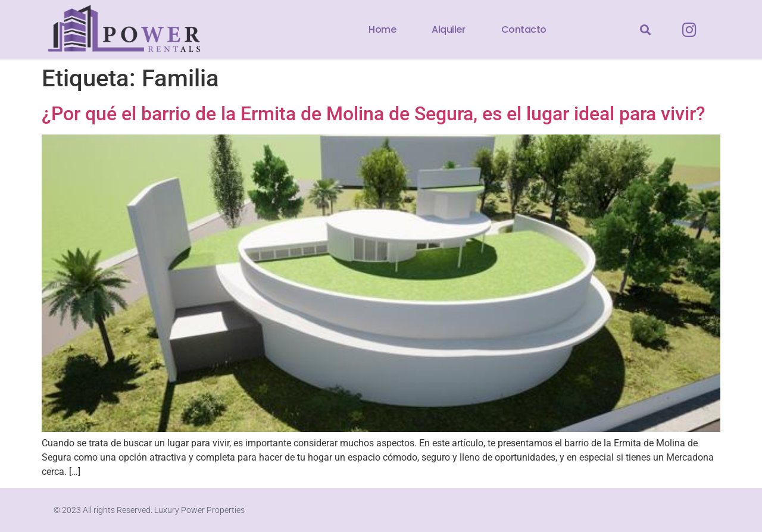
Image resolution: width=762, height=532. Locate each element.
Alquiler (448, 29)
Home (382, 29)
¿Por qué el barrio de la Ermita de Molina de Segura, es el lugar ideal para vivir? (374, 114)
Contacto (524, 29)
